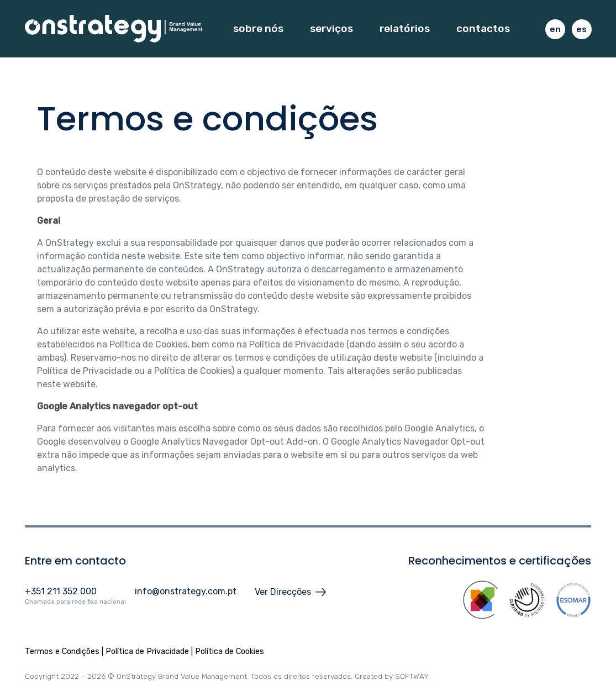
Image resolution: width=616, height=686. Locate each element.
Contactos (483, 28)
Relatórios (405, 28)
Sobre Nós (258, 28)
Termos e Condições (62, 651)
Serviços (331, 28)
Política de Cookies (230, 651)
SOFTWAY (412, 676)
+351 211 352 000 (61, 591)
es (581, 29)
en (555, 29)
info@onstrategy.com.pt (186, 591)
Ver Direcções (290, 592)
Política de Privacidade (147, 651)
